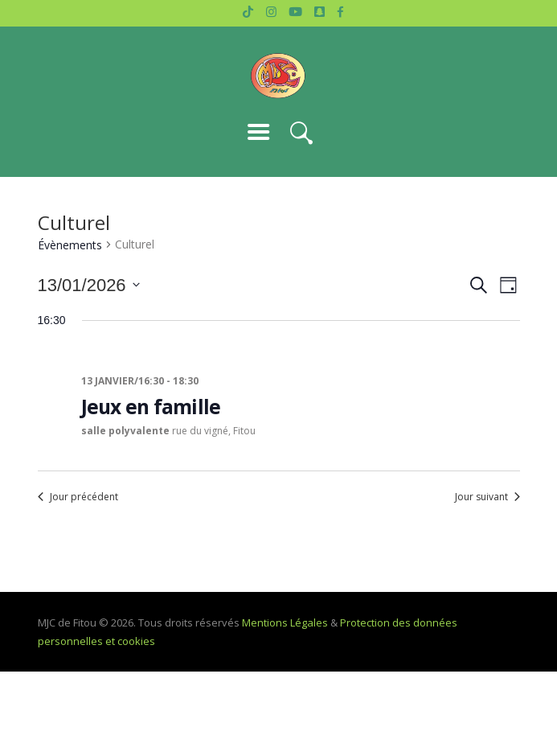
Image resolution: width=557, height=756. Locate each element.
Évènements (70, 245)
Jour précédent (78, 497)
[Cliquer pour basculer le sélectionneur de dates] (89, 285)
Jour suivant (487, 497)
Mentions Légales (285, 622)
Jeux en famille (151, 407)
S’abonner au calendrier (279, 546)
